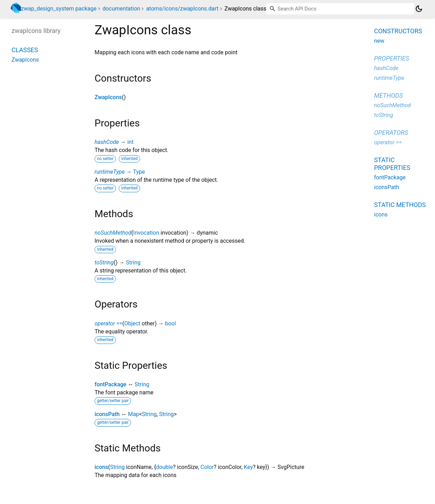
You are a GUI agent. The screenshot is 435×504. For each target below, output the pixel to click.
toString (104, 263)
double (164, 467)
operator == (108, 323)
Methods (388, 95)
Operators (391, 133)
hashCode (107, 142)
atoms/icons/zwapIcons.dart (182, 9)
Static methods (400, 205)
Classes (25, 50)
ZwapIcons (108, 97)
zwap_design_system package (59, 9)
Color (207, 467)
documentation (122, 9)
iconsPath (107, 414)
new (379, 41)
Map (134, 414)
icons (101, 467)
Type (139, 172)
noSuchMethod (113, 233)
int (130, 142)
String (133, 263)
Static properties (392, 164)
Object (132, 323)
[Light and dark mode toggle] (419, 9)
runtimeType (110, 172)
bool (170, 323)
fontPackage (111, 384)
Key (248, 467)
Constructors (398, 31)
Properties (392, 58)
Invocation (146, 233)
